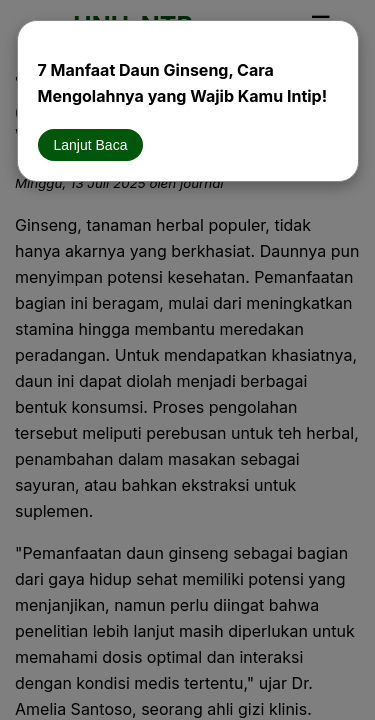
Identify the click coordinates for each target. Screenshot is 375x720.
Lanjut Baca (91, 145)
